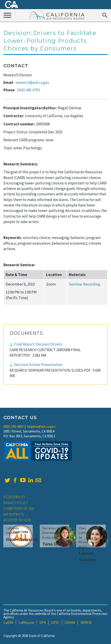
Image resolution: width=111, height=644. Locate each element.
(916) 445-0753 (28, 90)
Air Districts (14, 514)
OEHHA (70, 623)
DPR (43, 623)
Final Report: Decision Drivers (38, 344)
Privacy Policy (16, 503)
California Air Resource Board (57, 15)
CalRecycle (26, 623)
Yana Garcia (55, 544)
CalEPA (8, 623)
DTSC (55, 623)
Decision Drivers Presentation (38, 365)
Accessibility (14, 497)
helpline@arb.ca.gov (41, 426)
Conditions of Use (19, 508)
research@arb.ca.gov (32, 82)
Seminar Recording (84, 284)
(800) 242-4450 (13, 426)
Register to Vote (17, 520)
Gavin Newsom (22, 539)
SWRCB (86, 623)
